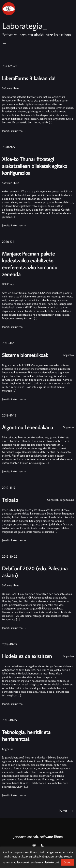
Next (67, 812)
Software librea (11, 88)
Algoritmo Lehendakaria (27, 428)
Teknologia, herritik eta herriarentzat (26, 737)
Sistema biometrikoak (25, 356)
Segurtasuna (67, 501)
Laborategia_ (24, 26)
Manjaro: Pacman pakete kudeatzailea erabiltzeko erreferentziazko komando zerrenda (30, 264)
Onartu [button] (67, 862)
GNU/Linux (8, 285)
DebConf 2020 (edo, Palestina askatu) (35, 573)
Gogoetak (68, 356)
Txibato (10, 501)
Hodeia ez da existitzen (27, 657)
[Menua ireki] (5, 44)
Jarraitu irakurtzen (14, 131)
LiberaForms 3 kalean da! (29, 78)
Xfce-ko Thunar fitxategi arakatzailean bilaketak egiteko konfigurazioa (35, 166)
